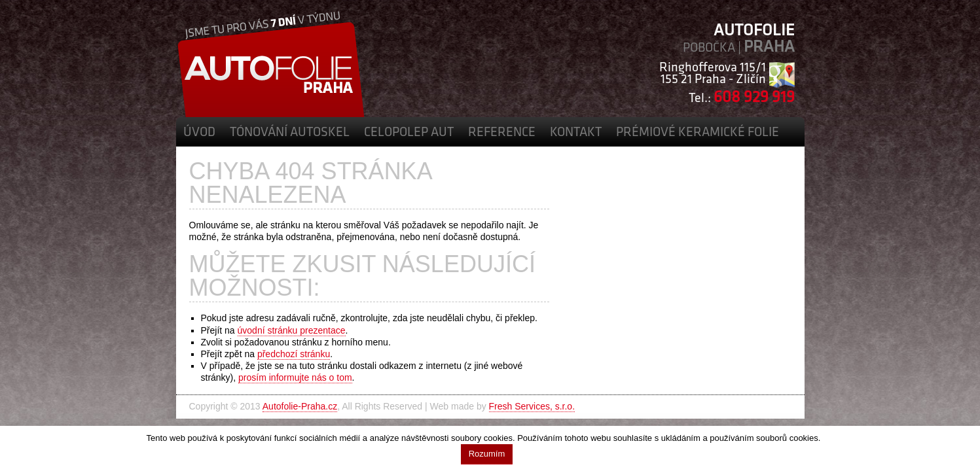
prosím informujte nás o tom (295, 377)
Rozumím (487, 454)
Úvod (199, 133)
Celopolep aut (409, 133)
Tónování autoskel (290, 133)
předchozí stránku (294, 354)
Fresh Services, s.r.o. (532, 406)
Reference (502, 133)
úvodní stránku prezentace (292, 330)
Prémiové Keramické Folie (698, 133)
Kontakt (576, 133)
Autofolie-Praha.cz (300, 406)
